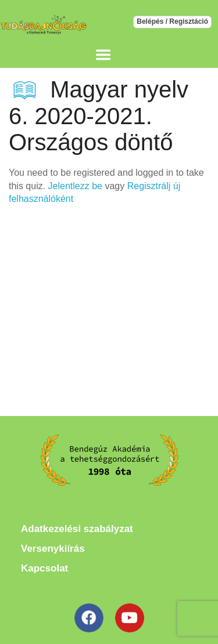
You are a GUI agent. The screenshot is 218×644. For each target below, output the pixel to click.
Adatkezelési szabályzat (77, 529)
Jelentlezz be (75, 186)
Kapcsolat (44, 568)
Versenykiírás (53, 549)
